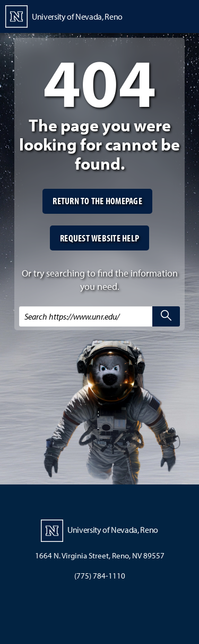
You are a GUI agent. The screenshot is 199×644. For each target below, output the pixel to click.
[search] (166, 316)
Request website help (99, 238)
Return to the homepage (97, 201)
